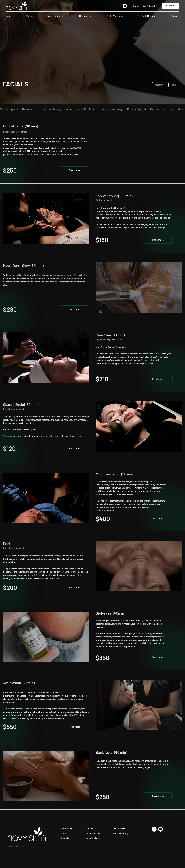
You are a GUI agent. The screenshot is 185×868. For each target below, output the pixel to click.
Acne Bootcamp (56, 16)
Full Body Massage (147, 16)
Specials (175, 16)
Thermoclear (85, 16)
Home (9, 16)
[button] (75, 170)
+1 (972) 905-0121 (148, 6)
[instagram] (125, 6)
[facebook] (154, 831)
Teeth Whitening (115, 16)
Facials (30, 16)
